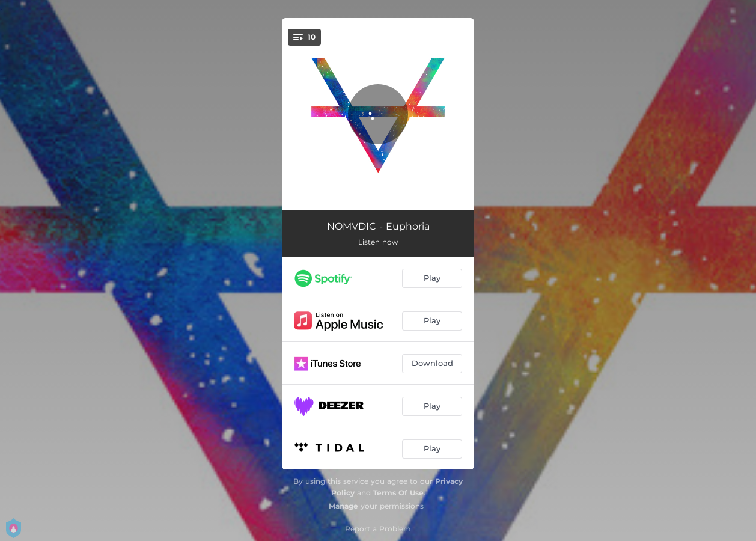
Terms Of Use (398, 493)
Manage (343, 506)
